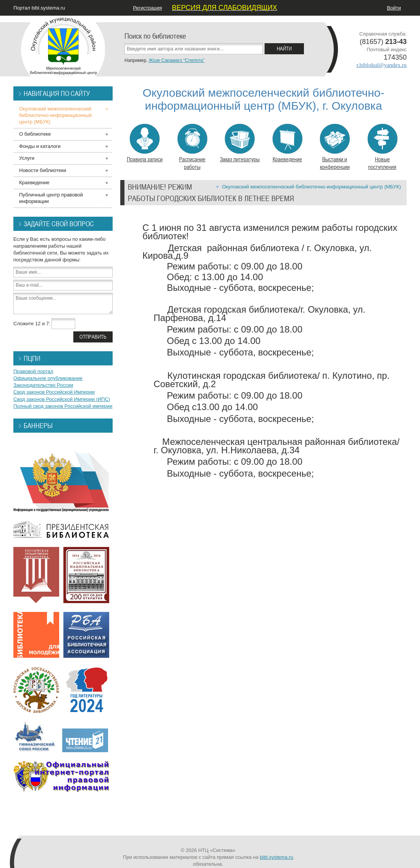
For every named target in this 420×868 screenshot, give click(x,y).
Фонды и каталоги (40, 146)
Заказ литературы (240, 143)
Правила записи (145, 143)
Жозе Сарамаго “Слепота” (176, 60)
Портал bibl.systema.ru (39, 8)
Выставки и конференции (335, 147)
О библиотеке (35, 134)
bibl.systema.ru (277, 857)
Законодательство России (43, 385)
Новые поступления (382, 147)
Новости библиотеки (43, 170)
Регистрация (147, 8)
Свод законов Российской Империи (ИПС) (62, 399)
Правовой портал (33, 371)
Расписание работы (192, 147)
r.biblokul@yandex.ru (382, 65)
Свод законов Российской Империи (54, 392)
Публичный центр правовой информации (51, 198)
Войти (394, 8)
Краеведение (287, 143)
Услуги (27, 158)
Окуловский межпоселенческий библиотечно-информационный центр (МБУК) (311, 187)
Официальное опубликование (48, 378)
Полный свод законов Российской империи (63, 406)
